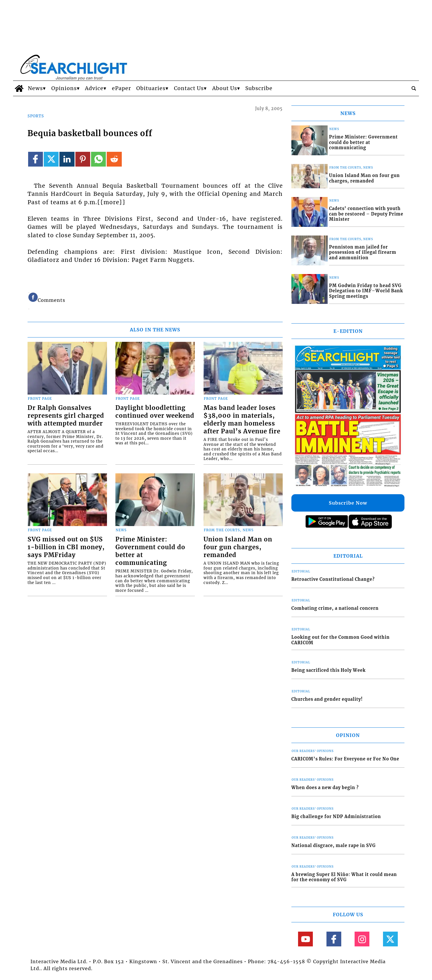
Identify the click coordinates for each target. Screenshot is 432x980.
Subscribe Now (348, 503)
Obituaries (151, 88)
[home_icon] (19, 88)
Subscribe (259, 88)
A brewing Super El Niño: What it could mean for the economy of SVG (344, 877)
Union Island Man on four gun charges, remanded (238, 547)
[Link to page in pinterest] (83, 159)
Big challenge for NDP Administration (336, 817)
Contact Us (189, 88)
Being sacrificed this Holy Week (328, 670)
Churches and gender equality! (327, 699)
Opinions (64, 88)
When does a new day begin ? (325, 788)
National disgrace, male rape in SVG (334, 846)
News (35, 88)
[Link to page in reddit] (114, 159)
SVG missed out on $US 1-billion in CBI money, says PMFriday (66, 547)
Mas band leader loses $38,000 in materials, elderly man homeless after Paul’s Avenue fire (242, 420)
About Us (225, 88)
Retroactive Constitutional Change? (333, 579)
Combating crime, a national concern (335, 608)
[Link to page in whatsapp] (98, 159)
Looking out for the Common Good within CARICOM (341, 640)
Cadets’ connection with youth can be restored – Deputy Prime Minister (366, 214)
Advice (94, 88)
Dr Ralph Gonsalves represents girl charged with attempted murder (66, 416)
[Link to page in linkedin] (67, 159)
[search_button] (414, 88)
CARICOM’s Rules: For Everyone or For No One (345, 759)
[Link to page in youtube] (305, 939)
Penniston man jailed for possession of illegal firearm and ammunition (363, 252)
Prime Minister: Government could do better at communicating (150, 551)
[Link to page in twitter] (51, 159)
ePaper (121, 88)
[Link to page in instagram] (362, 939)
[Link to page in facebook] (36, 159)
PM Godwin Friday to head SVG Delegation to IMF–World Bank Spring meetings (366, 291)
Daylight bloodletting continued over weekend (155, 412)
